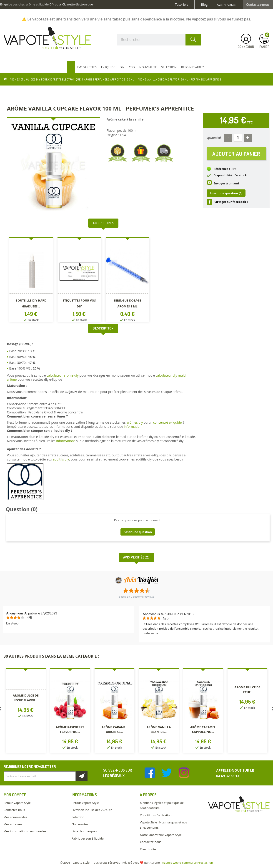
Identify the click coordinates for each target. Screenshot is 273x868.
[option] (31, 280)
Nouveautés (80, 824)
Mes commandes (15, 817)
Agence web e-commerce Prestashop (188, 863)
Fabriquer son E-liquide (88, 838)
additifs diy (61, 459)
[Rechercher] (159, 40)
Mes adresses (13, 824)
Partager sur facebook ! (231, 202)
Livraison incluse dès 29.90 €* (92, 810)
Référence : (222, 169)
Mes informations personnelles (25, 831)
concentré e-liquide (168, 422)
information (133, 426)
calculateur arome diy (63, 375)
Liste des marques (84, 831)
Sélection (78, 817)
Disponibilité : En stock (230, 175)
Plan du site (148, 849)
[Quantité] (238, 138)
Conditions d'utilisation (156, 815)
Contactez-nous (258, 5)
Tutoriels (182, 5)
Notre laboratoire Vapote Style (161, 835)
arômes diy (135, 422)
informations (66, 441)
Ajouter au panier (236, 154)
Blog (204, 5)
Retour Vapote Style (17, 803)
